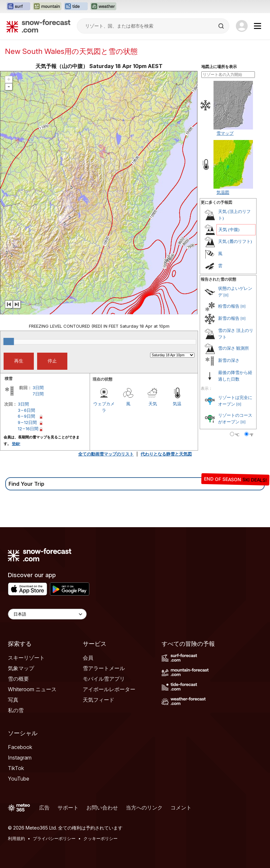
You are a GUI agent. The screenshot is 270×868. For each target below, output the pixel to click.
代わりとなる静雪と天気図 (166, 454)
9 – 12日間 (27, 422)
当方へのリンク (144, 808)
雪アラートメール (104, 668)
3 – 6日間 (26, 410)
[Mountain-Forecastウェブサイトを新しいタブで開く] (47, 7)
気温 (177, 404)
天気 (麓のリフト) (235, 241)
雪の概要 (18, 679)
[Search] (222, 26)
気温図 (223, 192)
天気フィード (99, 700)
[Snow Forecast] (38, 26)
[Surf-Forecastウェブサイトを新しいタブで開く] (18, 7)
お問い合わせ (102, 808)
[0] (226, 295)
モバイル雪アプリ (104, 679)
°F (251, 435)
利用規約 (16, 838)
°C (237, 435)
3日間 (38, 387)
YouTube (19, 779)
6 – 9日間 (26, 416)
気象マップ (21, 668)
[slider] (9, 341)
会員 (88, 658)
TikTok (16, 768)
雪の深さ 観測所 (234, 348)
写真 (13, 700)
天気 (153, 404)
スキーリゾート (26, 658)
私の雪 (16, 710)
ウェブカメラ (104, 407)
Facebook (20, 747)
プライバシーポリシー (54, 838)
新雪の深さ (229, 360)
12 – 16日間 (28, 429)
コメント (181, 808)
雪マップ (225, 133)
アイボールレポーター (109, 689)
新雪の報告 (229, 318)
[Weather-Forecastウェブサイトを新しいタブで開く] (103, 7)
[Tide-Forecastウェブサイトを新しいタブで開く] (76, 7)
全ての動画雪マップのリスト (106, 454)
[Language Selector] (47, 614)
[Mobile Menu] (258, 26)
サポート (68, 808)
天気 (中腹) (229, 230)
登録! (16, 444)
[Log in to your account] (242, 26)
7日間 (38, 394)
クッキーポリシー (101, 838)
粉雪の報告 (229, 306)
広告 (44, 808)
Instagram (20, 758)
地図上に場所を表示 (219, 67)
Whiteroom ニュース (32, 689)
